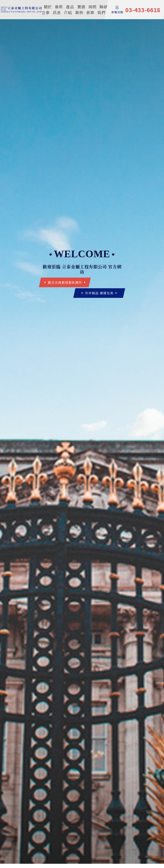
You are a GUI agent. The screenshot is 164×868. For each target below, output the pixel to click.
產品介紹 (69, 9)
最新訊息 (58, 9)
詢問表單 (91, 9)
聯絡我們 (102, 9)
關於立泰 (47, 9)
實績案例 (80, 9)
